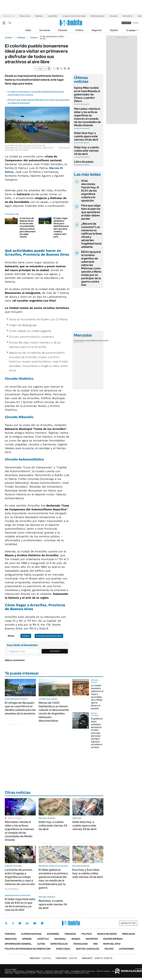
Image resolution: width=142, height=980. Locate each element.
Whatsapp (42, 923)
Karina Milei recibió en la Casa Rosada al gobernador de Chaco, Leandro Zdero (87, 94)
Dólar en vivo (25, 16)
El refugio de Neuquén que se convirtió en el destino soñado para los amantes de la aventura (20, 708)
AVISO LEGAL (63, 949)
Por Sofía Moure (12, 889)
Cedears (105, 341)
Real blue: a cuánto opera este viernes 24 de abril (53, 904)
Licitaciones (126, 949)
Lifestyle (21, 38)
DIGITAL (41, 958)
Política (79, 30)
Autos (41, 944)
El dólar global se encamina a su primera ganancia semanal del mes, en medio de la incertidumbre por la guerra (53, 879)
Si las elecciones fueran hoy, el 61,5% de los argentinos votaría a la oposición (90, 191)
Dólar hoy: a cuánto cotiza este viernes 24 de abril (87, 151)
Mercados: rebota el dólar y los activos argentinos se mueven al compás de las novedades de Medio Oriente (87, 117)
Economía (45, 30)
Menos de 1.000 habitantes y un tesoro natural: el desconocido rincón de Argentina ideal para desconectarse (54, 712)
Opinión (114, 30)
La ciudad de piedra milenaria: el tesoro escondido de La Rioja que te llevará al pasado (97, 697)
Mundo (76, 939)
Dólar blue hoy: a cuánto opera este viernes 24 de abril (86, 136)
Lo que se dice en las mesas (74, 16)
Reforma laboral (98, 16)
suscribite (126, 23)
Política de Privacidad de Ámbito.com (28, 949)
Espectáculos (59, 944)
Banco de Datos (107, 934)
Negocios (97, 30)
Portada (10, 934)
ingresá (136, 23)
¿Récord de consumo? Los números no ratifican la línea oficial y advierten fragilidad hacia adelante (91, 235)
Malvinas (39, 16)
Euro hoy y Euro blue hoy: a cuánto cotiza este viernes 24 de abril (88, 873)
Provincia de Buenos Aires (49, 636)
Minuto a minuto (15, 818)
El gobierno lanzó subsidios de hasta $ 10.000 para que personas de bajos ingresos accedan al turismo (97, 733)
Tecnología (81, 944)
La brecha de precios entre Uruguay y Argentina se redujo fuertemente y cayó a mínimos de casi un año (20, 877)
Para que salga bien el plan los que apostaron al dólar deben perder (91, 212)
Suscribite (55, 651)
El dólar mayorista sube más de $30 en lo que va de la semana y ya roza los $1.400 (20, 904)
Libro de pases (84, 162)
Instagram (20, 923)
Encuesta (113, 16)
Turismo (34, 38)
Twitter (6, 923)
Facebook (13, 923)
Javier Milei (53, 16)
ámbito (8, 38)
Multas (109, 949)
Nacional (60, 939)
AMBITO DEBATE (97, 958)
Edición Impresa (113, 939)
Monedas (78, 341)
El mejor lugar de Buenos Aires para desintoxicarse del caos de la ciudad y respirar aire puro (61, 227)
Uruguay (131, 30)
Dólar (28, 30)
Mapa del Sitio (112, 944)
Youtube (35, 923)
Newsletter (136, 30)
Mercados (129, 934)
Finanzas (63, 30)
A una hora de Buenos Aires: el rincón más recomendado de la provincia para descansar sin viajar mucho (28, 227)
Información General (18, 944)
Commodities (95, 341)
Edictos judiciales (88, 949)
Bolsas (85, 341)
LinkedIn (27, 923)
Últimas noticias (31, 934)
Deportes (92, 939)
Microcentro (128, 16)
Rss (95, 944)
